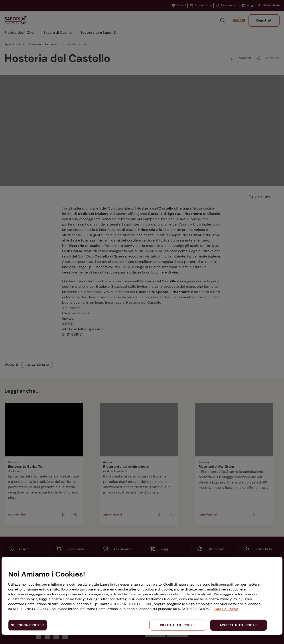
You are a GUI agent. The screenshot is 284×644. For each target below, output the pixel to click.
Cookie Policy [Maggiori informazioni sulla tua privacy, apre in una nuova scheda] (226, 609)
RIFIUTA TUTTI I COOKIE (178, 625)
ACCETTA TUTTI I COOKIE (238, 625)
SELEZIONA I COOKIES (28, 625)
